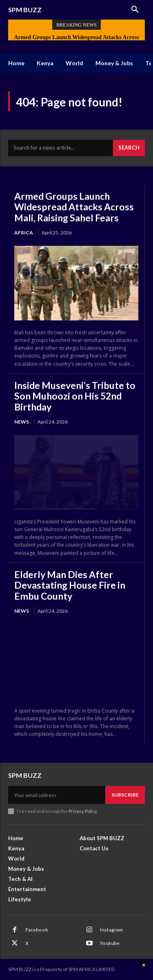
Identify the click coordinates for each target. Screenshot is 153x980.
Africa (24, 233)
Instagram (111, 930)
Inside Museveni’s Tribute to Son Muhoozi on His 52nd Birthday (75, 396)
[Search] (129, 148)
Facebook (37, 930)
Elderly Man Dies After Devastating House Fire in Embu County (70, 585)
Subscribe (125, 795)
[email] (57, 795)
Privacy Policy (83, 811)
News (22, 422)
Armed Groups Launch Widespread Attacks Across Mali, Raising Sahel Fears (74, 207)
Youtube (110, 943)
